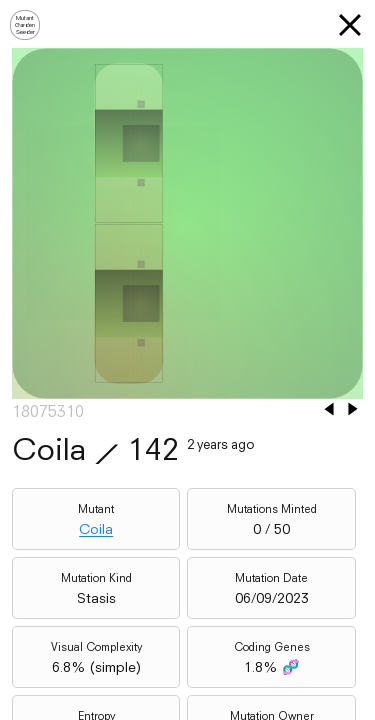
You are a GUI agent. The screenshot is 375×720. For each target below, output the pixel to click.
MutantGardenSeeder (25, 25)
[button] (350, 25)
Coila (96, 529)
